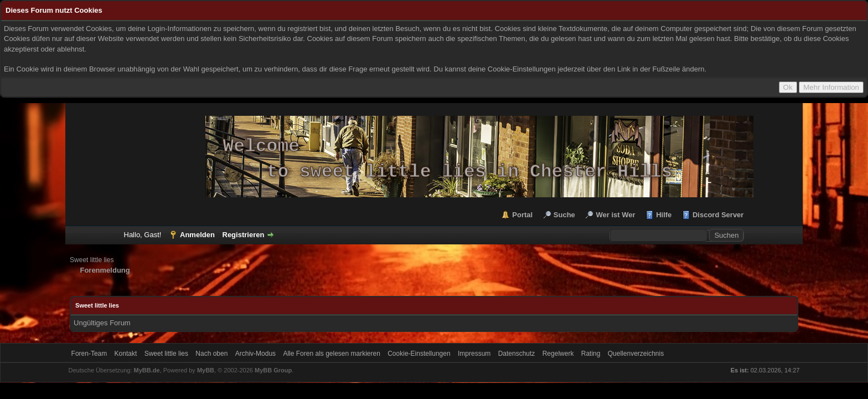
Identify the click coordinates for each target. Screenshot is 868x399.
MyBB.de (147, 370)
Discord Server (718, 215)
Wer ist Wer (615, 215)
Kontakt (126, 354)
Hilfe (664, 215)
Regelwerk (558, 354)
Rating (591, 354)
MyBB (206, 370)
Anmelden (197, 235)
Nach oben (211, 354)
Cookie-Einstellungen (419, 354)
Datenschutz (517, 354)
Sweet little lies (92, 260)
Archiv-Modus (255, 354)
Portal (522, 215)
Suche (564, 215)
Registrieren (244, 235)
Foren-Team (89, 354)
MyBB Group (273, 370)
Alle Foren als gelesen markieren (331, 354)
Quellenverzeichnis (636, 354)
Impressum (474, 354)
